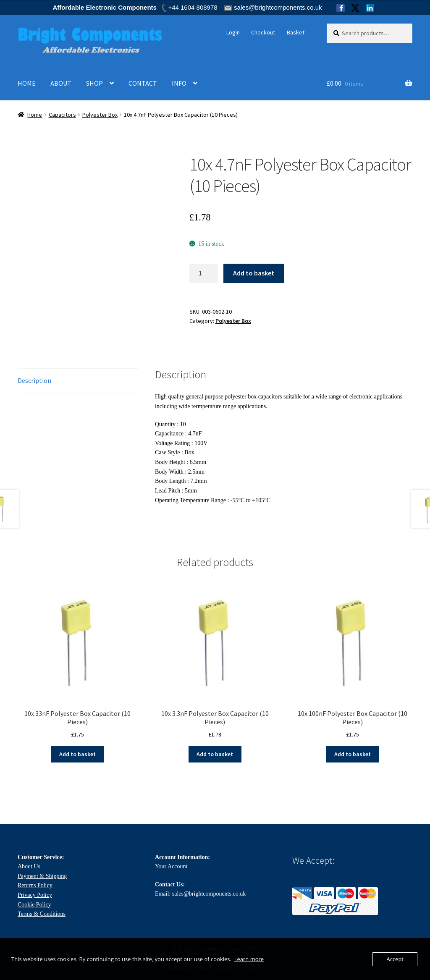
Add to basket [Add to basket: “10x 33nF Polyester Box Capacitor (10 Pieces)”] (77, 754)
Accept (395, 959)
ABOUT (61, 83)
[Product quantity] (204, 273)
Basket (296, 32)
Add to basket (254, 273)
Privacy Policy (35, 895)
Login (233, 32)
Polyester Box (100, 115)
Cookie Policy (34, 905)
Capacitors (62, 115)
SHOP (94, 83)
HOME (27, 83)
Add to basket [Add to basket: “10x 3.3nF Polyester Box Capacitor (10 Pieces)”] (215, 754)
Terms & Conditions (42, 914)
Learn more (249, 959)
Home (35, 115)
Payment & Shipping (42, 876)
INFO (179, 83)
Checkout (263, 32)
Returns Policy (35, 885)
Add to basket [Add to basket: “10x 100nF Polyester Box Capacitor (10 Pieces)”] (353, 754)
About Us (29, 866)
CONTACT (143, 83)
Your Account (171, 866)
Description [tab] (34, 380)
